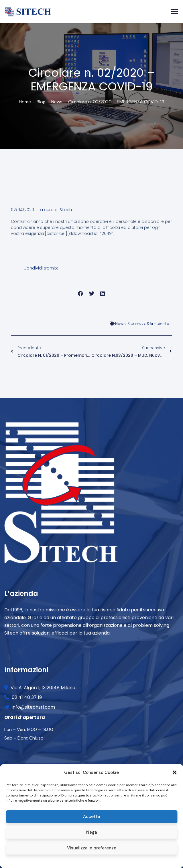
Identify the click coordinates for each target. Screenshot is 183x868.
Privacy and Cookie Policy (104, 861)
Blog (41, 102)
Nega (92, 832)
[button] (174, 772)
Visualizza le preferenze (92, 848)
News (57, 102)
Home (25, 102)
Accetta (92, 817)
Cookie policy (69, 861)
